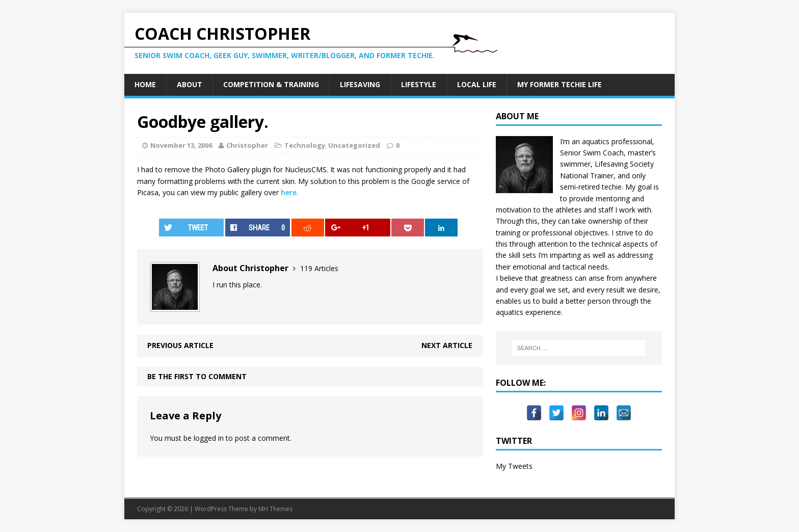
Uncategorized (354, 145)
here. (290, 192)
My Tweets (514, 466)
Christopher (247, 145)
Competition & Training (271, 84)
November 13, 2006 (181, 145)
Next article (447, 345)
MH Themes (275, 509)
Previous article (180, 345)
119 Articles (319, 268)
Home (145, 84)
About (190, 84)
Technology (305, 145)
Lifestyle (419, 84)
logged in (209, 438)
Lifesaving (360, 84)
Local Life (477, 84)
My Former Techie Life (560, 84)
